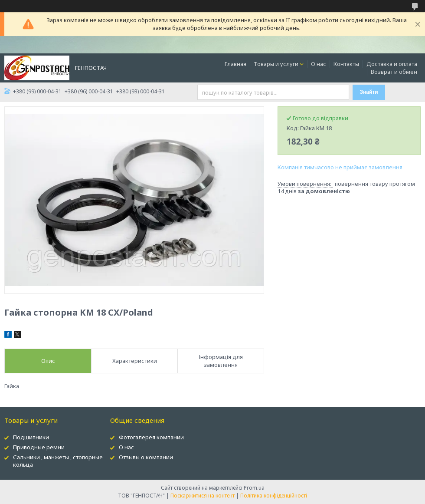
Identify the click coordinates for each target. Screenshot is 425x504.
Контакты (346, 64)
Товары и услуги (276, 64)
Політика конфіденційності (274, 496)
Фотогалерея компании (151, 437)
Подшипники (31, 437)
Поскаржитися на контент (203, 496)
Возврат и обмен (394, 72)
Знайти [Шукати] (369, 92)
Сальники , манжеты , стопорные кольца (58, 461)
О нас (319, 64)
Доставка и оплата (392, 64)
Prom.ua (254, 488)
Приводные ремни (39, 447)
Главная (235, 64)
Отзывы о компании (146, 457)
